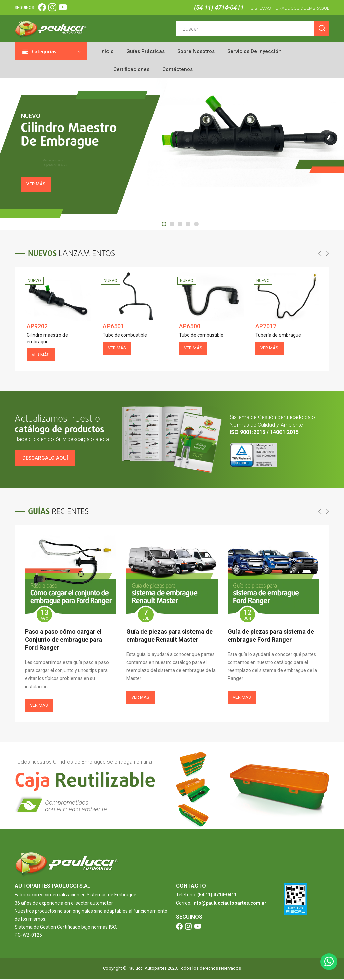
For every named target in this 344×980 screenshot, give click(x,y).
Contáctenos (178, 69)
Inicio (107, 51)
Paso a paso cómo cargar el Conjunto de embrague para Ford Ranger (63, 641)
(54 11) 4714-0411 (219, 8)
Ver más (39, 706)
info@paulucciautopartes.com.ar (229, 904)
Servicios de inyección (254, 51)
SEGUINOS (24, 8)
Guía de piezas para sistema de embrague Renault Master (169, 637)
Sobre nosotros (196, 51)
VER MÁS (39, 188)
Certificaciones (131, 69)
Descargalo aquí (45, 459)
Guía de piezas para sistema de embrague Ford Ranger (271, 637)
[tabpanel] (172, 155)
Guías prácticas (145, 51)
